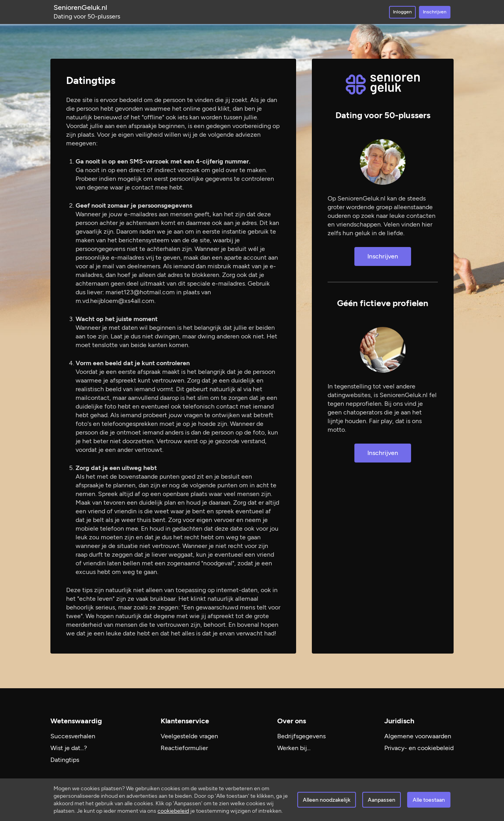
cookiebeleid (173, 811)
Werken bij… (294, 748)
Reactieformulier (184, 748)
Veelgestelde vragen (189, 736)
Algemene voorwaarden (418, 736)
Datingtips (65, 760)
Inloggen (402, 12)
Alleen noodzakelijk (327, 800)
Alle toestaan (429, 800)
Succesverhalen (73, 736)
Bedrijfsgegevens (301, 736)
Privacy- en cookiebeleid (419, 748)
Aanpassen (382, 800)
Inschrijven (435, 12)
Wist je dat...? (69, 748)
